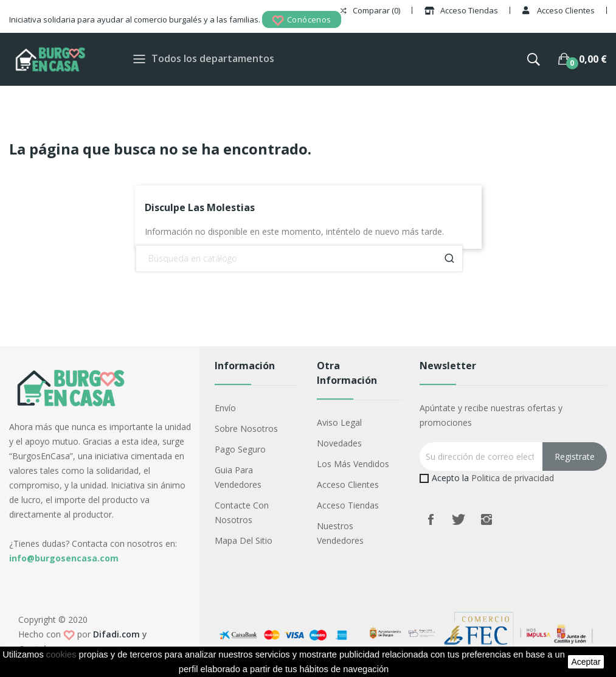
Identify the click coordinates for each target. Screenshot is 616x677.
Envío (225, 408)
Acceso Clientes (348, 484)
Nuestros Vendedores (340, 533)
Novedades (339, 443)
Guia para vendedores (238, 477)
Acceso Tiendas (348, 505)
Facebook (431, 519)
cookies (61, 654)
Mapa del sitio (244, 540)
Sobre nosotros (246, 429)
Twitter (459, 519)
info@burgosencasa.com (64, 558)
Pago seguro (240, 449)
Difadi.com (116, 634)
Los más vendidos (353, 464)
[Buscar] (299, 259)
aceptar (586, 662)
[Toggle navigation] (139, 59)
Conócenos (302, 20)
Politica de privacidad (513, 478)
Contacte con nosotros (242, 512)
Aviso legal (339, 422)
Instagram (486, 519)
